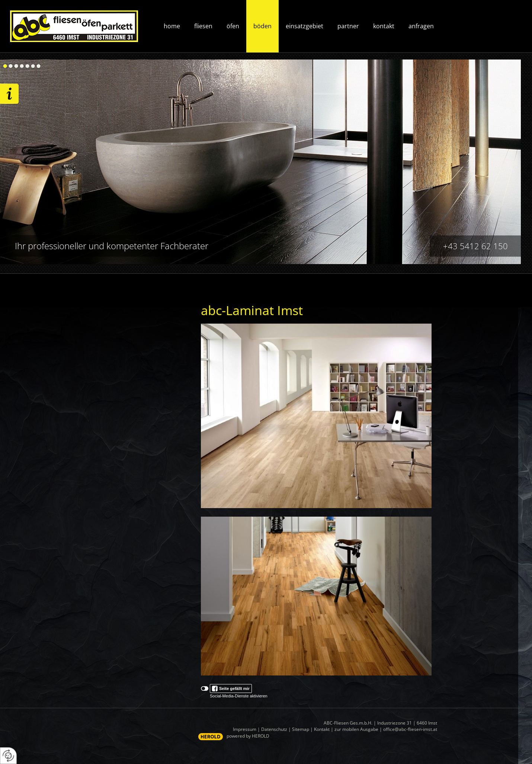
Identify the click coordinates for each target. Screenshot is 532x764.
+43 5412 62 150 (475, 246)
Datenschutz (274, 729)
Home (172, 26)
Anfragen (421, 26)
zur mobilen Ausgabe (356, 729)
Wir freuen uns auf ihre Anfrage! (9, 94)
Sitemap (301, 729)
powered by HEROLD (248, 736)
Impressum (245, 729)
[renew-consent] (8, 756)
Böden (262, 26)
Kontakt (384, 26)
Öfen (233, 26)
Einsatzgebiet (305, 26)
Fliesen (203, 26)
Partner (348, 26)
